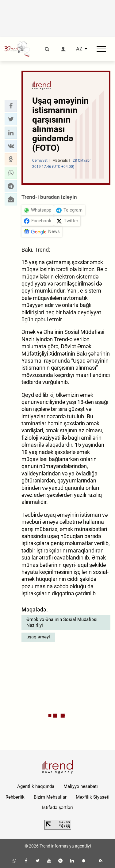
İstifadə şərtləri (57, 807)
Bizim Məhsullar (50, 797)
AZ (79, 49)
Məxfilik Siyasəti (93, 797)
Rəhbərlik (15, 797)
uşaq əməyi (38, 637)
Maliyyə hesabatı (81, 786)
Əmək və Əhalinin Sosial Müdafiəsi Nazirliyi (62, 622)
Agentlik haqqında (36, 786)
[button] (11, 106)
